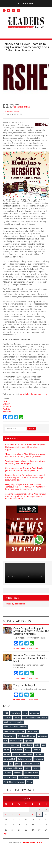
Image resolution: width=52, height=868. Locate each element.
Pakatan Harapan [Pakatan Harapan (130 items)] (25, 759)
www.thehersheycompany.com (33, 394)
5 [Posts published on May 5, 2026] (12, 814)
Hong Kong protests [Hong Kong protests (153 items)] (11, 745)
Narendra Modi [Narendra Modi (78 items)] (9, 759)
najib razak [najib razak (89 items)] (39, 754)
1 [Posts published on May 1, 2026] (33, 809)
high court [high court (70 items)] (29, 741)
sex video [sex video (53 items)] (7, 773)
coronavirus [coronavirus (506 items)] (34, 713)
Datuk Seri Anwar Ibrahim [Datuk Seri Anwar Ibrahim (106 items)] (13, 722)
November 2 (33, 648)
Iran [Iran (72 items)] (44, 745)
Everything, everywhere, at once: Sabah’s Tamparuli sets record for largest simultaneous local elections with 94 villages (26, 487)
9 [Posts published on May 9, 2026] (39, 814)
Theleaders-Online (21, 107)
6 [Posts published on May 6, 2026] (19, 814)
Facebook (7, 406)
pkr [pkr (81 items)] (11, 764)
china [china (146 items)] (25, 713)
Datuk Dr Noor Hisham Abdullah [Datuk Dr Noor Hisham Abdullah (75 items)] (35, 718)
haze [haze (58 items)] (5, 741)
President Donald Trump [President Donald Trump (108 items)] (13, 768)
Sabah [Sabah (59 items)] (28, 768)
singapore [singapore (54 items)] (18, 773)
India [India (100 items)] (37, 745)
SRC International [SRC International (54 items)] (31, 773)
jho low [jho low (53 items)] (6, 750)
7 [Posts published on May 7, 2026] (26, 814)
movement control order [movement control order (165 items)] (23, 754)
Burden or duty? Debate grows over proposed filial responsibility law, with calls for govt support (25, 447)
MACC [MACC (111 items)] (27, 750)
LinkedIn (6, 404)
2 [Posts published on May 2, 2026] (39, 809)
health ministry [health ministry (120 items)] (16, 741)
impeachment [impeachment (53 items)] (27, 745)
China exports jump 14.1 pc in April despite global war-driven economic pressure (24, 469)
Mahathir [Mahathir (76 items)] (36, 750)
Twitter (6, 401)
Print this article (11, 112)
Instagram (7, 412)
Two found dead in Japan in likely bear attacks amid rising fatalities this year (25, 462)
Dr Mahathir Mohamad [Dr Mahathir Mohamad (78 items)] (26, 736)
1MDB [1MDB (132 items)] (6, 713)
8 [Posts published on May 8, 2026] (33, 814)
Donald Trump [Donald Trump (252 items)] (9, 736)
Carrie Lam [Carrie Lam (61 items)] (16, 713)
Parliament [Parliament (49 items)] (39, 759)
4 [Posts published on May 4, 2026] (6, 814)
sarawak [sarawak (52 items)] (36, 768)
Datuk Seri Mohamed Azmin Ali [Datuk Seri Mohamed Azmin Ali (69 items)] (15, 727)
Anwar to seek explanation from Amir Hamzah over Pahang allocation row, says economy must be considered (26, 496)
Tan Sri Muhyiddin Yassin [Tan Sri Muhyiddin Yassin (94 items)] (28, 777)
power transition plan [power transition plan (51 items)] (31, 764)
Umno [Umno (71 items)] (30, 782)
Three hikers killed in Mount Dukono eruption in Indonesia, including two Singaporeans (25, 455)
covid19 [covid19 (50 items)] (17, 718)
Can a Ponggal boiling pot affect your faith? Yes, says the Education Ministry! (31, 631)
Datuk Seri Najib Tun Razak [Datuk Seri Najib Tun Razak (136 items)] (14, 731)
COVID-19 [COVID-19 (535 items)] (7, 718)
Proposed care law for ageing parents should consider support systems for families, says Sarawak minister (25, 477)
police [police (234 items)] (18, 764)
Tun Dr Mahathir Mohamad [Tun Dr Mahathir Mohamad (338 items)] (14, 782)
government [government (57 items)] (43, 736)
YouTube (7, 409)
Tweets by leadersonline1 (16, 604)
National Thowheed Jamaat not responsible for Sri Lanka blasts (30, 658)
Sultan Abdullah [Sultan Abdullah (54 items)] (10, 777)
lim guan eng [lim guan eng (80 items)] (17, 750)
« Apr (5, 833)
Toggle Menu (26, 3)
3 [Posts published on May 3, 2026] (46, 809)
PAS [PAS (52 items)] (5, 764)
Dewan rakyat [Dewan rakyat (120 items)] (32, 731)
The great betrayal (24, 685)
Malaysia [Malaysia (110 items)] (7, 754)
